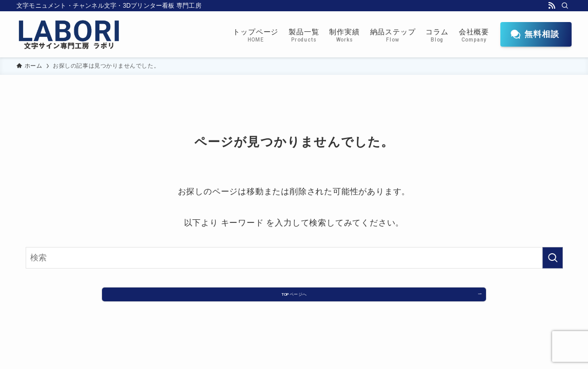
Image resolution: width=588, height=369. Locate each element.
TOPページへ (294, 299)
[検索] (565, 6)
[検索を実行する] (553, 258)
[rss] (552, 6)
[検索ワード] (294, 258)
